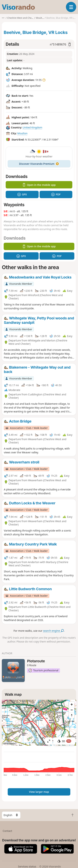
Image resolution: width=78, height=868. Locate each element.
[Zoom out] (72, 710)
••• (3, 18)
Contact (8, 831)
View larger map (39, 792)
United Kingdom (32, 127)
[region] (39, 723)
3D (64, 741)
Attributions (9, 744)
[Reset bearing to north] (72, 715)
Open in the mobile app (39, 185)
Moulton (22, 133)
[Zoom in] (72, 704)
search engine (53, 631)
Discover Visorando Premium (39, 164)
